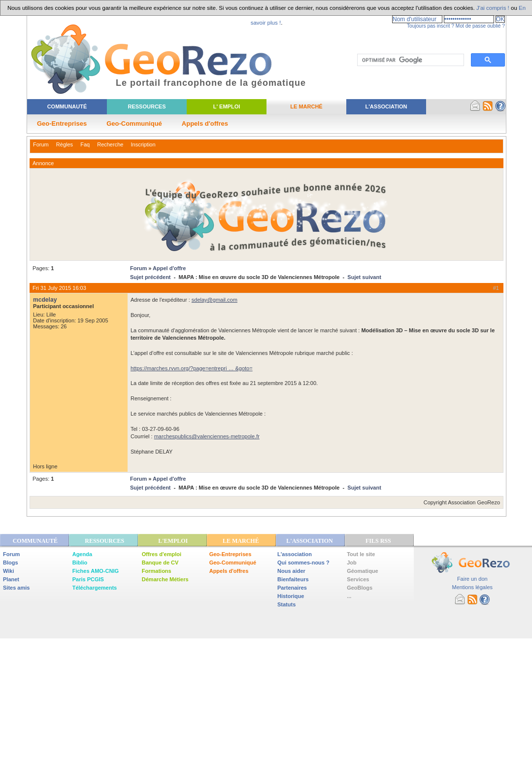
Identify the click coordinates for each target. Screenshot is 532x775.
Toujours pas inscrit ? (431, 26)
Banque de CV (160, 563)
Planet (11, 579)
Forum (41, 144)
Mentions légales (472, 587)
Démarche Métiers (165, 579)
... (349, 596)
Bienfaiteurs (293, 579)
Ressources (147, 106)
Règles (65, 144)
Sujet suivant (364, 277)
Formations (157, 571)
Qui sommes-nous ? (303, 563)
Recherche (110, 144)
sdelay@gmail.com (215, 300)
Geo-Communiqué (134, 123)
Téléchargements (95, 588)
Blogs (11, 563)
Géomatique (363, 571)
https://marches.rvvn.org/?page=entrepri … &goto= (192, 368)
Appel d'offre (169, 268)
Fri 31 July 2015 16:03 (59, 288)
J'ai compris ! (493, 8)
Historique (291, 596)
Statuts (286, 604)
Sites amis (16, 588)
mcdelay (45, 300)
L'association (295, 554)
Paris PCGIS (88, 579)
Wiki (9, 571)
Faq (85, 144)
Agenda (82, 554)
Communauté (67, 106)
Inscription (143, 144)
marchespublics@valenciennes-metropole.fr (207, 436)
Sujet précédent (150, 277)
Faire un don (472, 579)
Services (358, 579)
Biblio (80, 563)
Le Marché (306, 106)
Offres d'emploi (162, 554)
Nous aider (291, 571)
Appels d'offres (205, 123)
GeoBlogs (360, 588)
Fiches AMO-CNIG (96, 571)
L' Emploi (227, 106)
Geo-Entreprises (62, 123)
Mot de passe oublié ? (480, 26)
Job (352, 563)
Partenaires (292, 588)
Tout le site (361, 554)
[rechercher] (410, 60)
